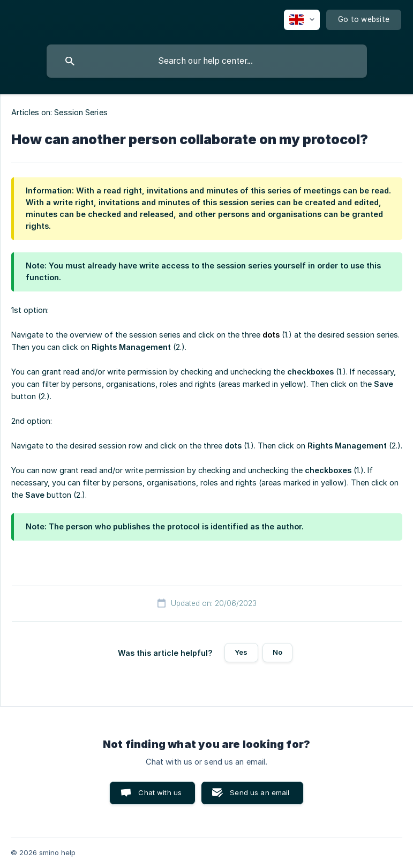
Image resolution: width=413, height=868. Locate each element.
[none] (302, 20)
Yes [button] (241, 652)
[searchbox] (207, 61)
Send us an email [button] (260, 792)
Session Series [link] (81, 112)
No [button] (277, 652)
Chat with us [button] (160, 792)
